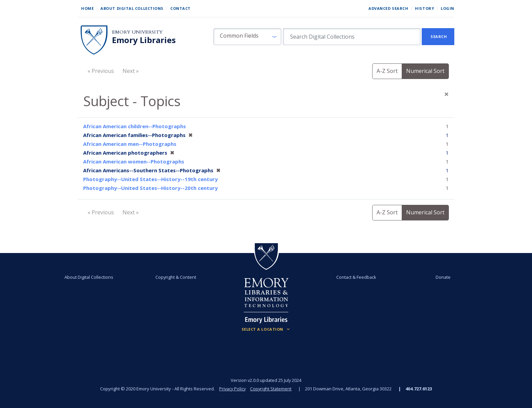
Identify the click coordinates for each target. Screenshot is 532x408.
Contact (180, 8)
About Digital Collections (132, 8)
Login (448, 8)
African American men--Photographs (130, 144)
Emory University (137, 32)
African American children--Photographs (135, 126)
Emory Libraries (144, 40)
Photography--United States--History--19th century (150, 179)
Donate (440, 277)
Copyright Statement (271, 389)
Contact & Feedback (355, 277)
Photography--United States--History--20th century (150, 188)
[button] (247, 37)
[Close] (446, 94)
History (424, 8)
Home (87, 8)
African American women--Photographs (134, 161)
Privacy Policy (232, 389)
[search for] (352, 37)
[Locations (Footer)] (266, 329)
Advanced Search (388, 8)
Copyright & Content (177, 277)
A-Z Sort (387, 71)
